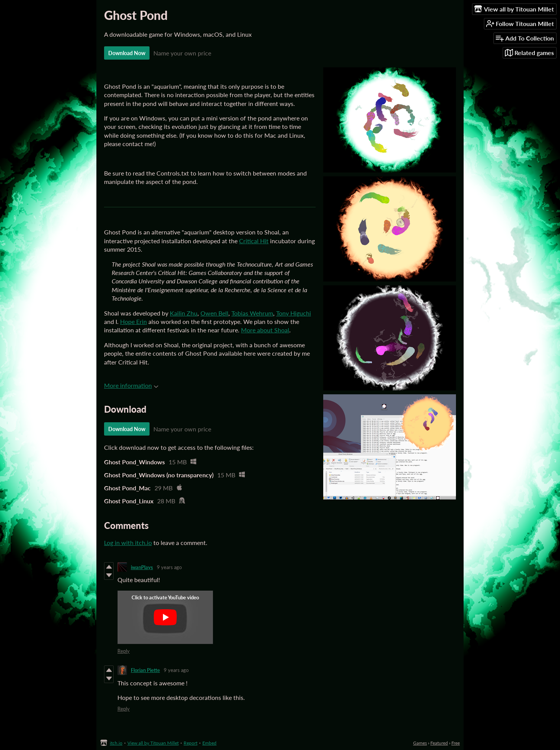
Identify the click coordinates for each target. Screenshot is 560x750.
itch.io (116, 743)
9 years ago (169, 567)
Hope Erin (133, 321)
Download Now (127, 53)
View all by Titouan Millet (153, 743)
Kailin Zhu (184, 313)
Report (190, 743)
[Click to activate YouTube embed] (165, 617)
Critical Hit (254, 241)
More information (131, 385)
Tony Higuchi (294, 313)
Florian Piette (145, 670)
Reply (124, 651)
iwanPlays (142, 567)
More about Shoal (265, 330)
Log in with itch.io (128, 543)
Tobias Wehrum (252, 313)
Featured (439, 743)
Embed (209, 743)
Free (456, 743)
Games (420, 743)
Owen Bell (214, 313)
